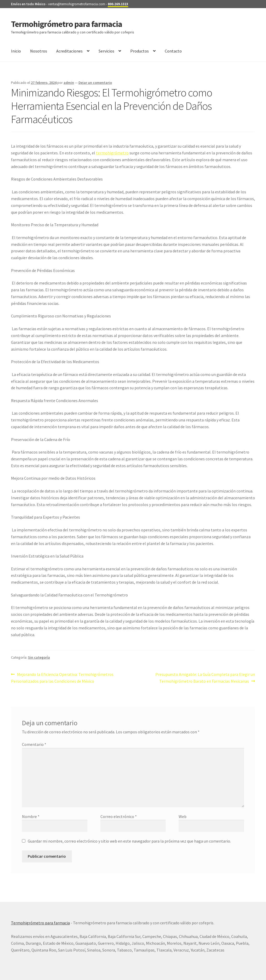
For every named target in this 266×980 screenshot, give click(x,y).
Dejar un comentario (95, 83)
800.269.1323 (118, 4)
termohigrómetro (112, 153)
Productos (140, 51)
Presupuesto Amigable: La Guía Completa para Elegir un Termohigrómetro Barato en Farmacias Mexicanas (205, 677)
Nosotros (39, 51)
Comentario (34, 744)
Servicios (106, 51)
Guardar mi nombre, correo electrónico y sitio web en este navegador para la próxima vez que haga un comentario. (129, 841)
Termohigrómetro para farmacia (67, 24)
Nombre (31, 816)
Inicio (16, 51)
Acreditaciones (69, 51)
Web (183, 816)
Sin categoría (39, 657)
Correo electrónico (119, 816)
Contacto (173, 51)
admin (69, 83)
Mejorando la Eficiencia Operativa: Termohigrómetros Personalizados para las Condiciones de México (62, 677)
